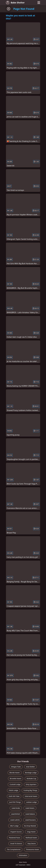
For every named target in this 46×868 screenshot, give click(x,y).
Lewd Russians (30, 820)
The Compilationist (14, 849)
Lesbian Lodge (31, 802)
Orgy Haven (31, 832)
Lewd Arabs (16, 808)
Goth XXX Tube (14, 796)
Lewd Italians (30, 814)
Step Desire (32, 844)
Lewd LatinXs (15, 820)
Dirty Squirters (31, 784)
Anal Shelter (30, 767)
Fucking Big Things (30, 790)
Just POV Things (15, 802)
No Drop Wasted (30, 826)
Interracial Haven (31, 796)
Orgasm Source (16, 832)
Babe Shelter (15, 3)
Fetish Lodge (14, 790)
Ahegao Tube (16, 767)
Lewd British (16, 814)
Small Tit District (16, 844)
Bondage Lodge (31, 773)
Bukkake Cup (31, 779)
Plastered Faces (15, 838)
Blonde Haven (15, 773)
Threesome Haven (32, 849)
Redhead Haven (31, 838)
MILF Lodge (14, 826)
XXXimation (23, 855)
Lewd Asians (30, 808)
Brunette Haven (16, 779)
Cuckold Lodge (15, 784)
